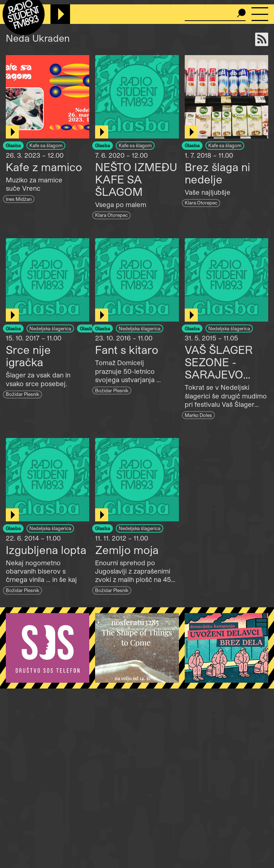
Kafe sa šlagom (46, 145)
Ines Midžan (19, 199)
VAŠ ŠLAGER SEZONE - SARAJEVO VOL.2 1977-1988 (226, 368)
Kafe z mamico (44, 167)
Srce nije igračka (28, 356)
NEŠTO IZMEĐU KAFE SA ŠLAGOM (136, 179)
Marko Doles (198, 415)
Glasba (13, 145)
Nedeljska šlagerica (50, 328)
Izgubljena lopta (46, 550)
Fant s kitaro (127, 350)
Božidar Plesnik (23, 394)
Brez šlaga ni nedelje (217, 173)
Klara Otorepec (111, 215)
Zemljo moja (127, 550)
